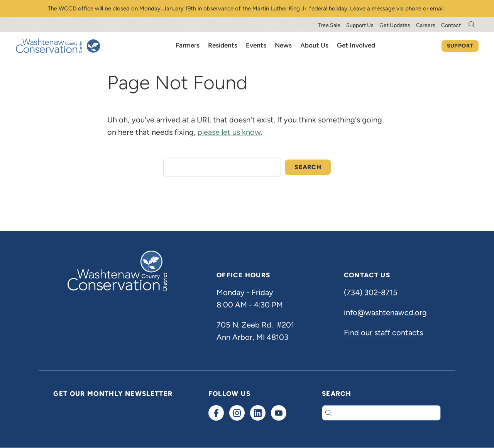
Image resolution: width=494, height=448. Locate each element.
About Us (314, 45)
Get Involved (356, 45)
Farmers (188, 45)
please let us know (229, 132)
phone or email (424, 8)
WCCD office (76, 8)
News (283, 45)
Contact (451, 25)
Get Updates (395, 25)
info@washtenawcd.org (385, 312)
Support (460, 46)
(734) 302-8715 (371, 292)
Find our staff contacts (383, 333)
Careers (426, 25)
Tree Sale (329, 25)
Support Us (360, 25)
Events (256, 45)
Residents (223, 45)
